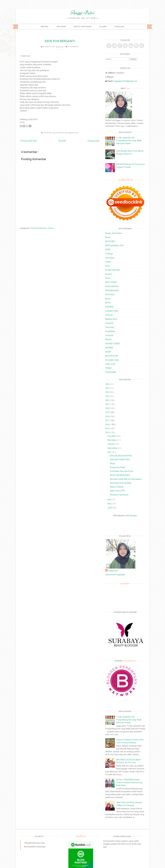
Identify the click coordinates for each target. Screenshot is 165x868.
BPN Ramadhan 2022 (114, 245)
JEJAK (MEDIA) (112, 286)
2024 (108, 392)
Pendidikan (110, 331)
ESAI (107, 266)
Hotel (108, 278)
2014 (108, 432)
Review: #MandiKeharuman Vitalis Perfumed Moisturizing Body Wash (129, 782)
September (113, 448)
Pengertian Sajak (117, 467)
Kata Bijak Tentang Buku (121, 483)
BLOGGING (110, 241)
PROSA (108, 339)
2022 (108, 400)
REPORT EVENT (113, 344)
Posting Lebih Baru (29, 141)
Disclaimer (61, 27)
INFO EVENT (111, 282)
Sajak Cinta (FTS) (117, 491)
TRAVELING (111, 372)
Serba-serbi (110, 364)
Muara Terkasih (117, 487)
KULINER (109, 307)
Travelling (119, 27)
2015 (108, 428)
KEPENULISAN (112, 290)
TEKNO (109, 368)
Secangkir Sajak (72, 133)
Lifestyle (109, 315)
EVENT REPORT (113, 270)
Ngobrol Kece (111, 319)
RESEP (108, 352)
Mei (109, 504)
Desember (112, 436)
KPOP (108, 303)
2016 (108, 424)
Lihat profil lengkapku (115, 575)
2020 (108, 408)
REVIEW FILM (112, 356)
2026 (108, 384)
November (112, 440)
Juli (109, 452)
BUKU (108, 249)
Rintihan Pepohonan (119, 495)
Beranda (45, 27)
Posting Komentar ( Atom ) (42, 228)
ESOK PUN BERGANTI (60, 41)
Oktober (111, 444)
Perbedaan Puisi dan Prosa (121, 471)
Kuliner (103, 27)
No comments (73, 47)
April (110, 508)
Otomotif (109, 323)
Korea (108, 299)
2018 (108, 416)
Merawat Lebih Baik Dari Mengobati (126, 479)
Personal (109, 335)
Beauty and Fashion (83, 27)
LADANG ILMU (112, 311)
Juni (109, 499)
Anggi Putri (83, 13)
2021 (108, 404)
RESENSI (109, 348)
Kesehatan (110, 294)
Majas (112, 463)
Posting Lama (93, 141)
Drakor (108, 262)
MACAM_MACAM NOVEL (121, 456)
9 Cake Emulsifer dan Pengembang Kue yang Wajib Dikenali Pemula (129, 141)
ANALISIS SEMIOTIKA (120, 460)
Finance (109, 274)
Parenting (110, 327)
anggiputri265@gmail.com (125, 81)
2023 (108, 396)
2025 (108, 388)
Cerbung (109, 254)
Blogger (134, 515)
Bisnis (108, 237)
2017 (108, 420)
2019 (108, 412)
